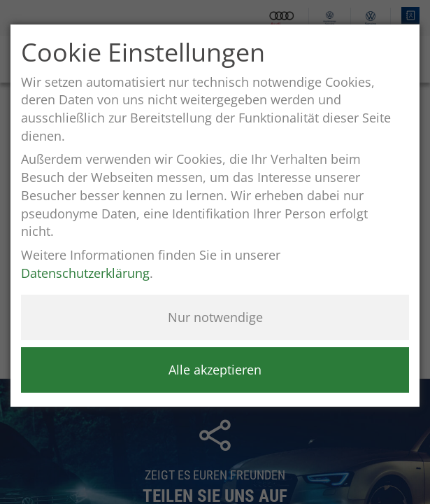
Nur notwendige (215, 317)
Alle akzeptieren (215, 370)
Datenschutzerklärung (85, 273)
